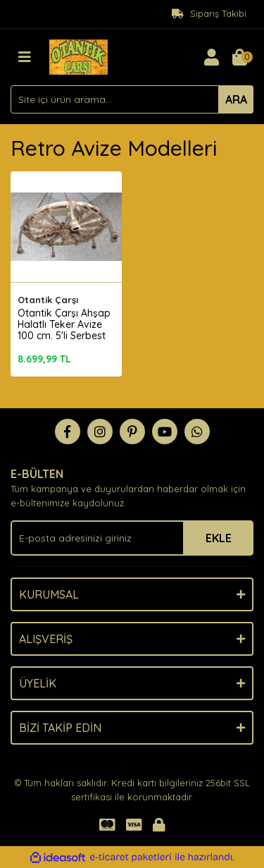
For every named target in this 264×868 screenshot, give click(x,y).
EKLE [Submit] (219, 538)
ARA (236, 99)
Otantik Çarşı (48, 300)
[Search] (132, 99)
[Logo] (78, 56)
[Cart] (239, 57)
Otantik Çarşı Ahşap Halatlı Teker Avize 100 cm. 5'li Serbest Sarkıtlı (64, 330)
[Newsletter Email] (132, 538)
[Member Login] (211, 57)
